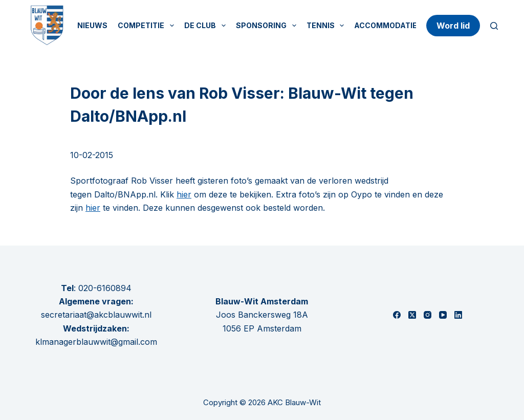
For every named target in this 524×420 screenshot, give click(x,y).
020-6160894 (105, 288)
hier (184, 194)
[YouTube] (443, 315)
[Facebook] (397, 315)
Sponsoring (268, 26)
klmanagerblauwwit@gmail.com (96, 342)
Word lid (453, 26)
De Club (207, 26)
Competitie (148, 26)
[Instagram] (428, 315)
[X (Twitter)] (412, 315)
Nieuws (92, 25)
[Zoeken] (494, 26)
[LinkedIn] (458, 315)
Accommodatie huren (399, 25)
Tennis (327, 26)
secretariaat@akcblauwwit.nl (96, 315)
